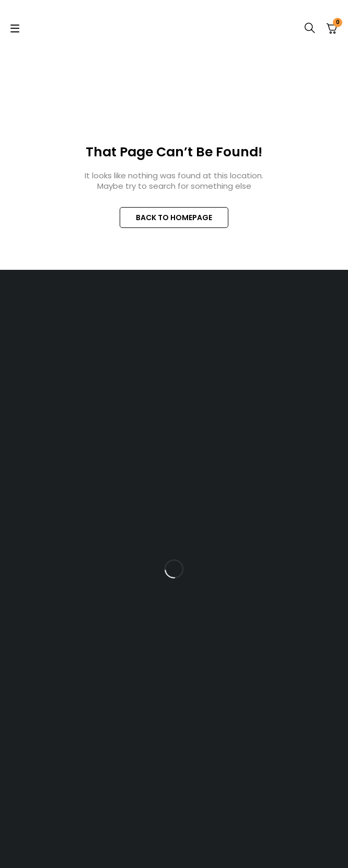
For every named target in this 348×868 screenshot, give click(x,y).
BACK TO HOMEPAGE (174, 218)
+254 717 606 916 (185, 406)
